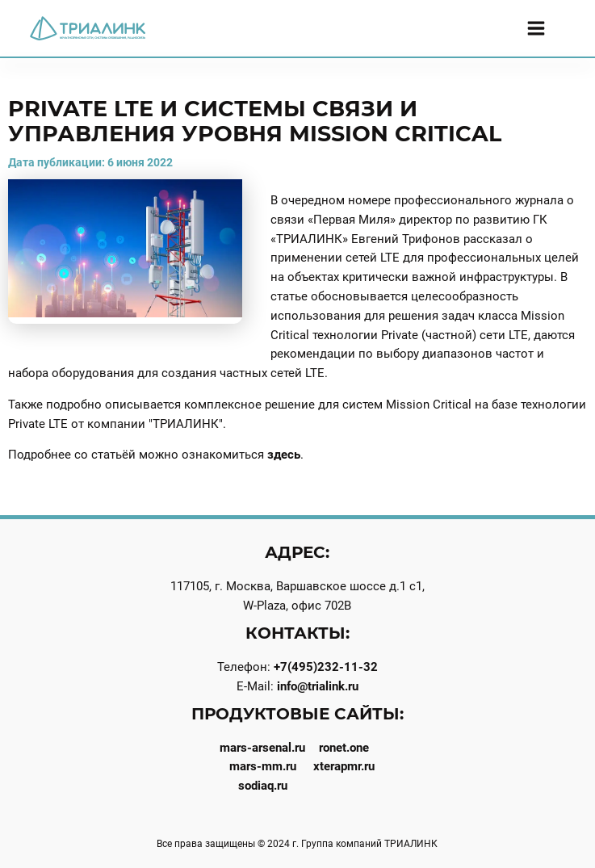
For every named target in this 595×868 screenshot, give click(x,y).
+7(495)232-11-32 (326, 667)
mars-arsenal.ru (262, 748)
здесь (284, 455)
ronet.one (344, 748)
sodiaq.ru (263, 786)
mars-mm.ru (263, 766)
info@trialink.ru (318, 686)
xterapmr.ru (344, 766)
